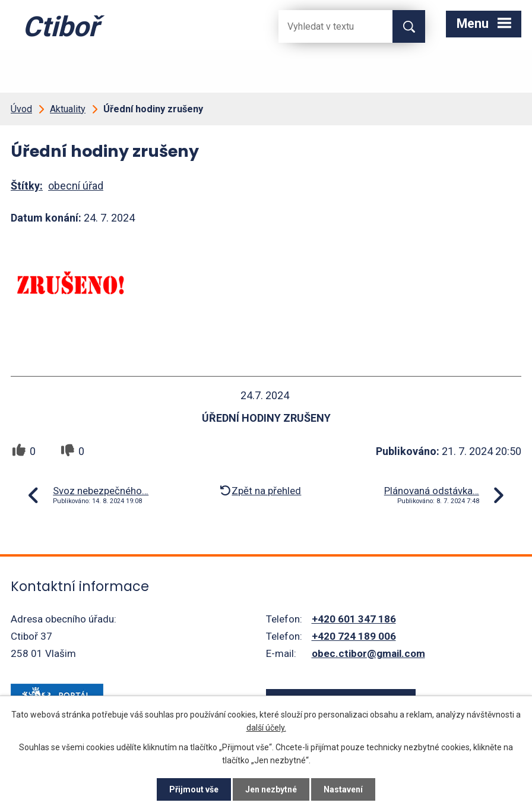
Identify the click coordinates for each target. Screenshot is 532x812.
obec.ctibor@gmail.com (368, 653)
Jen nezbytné (271, 789)
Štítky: (27, 186)
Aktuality (68, 109)
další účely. (266, 728)
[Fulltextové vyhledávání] (326, 26)
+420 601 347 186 (354, 619)
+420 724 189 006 (354, 636)
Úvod (21, 109)
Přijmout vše (194, 789)
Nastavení (343, 789)
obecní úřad (76, 186)
